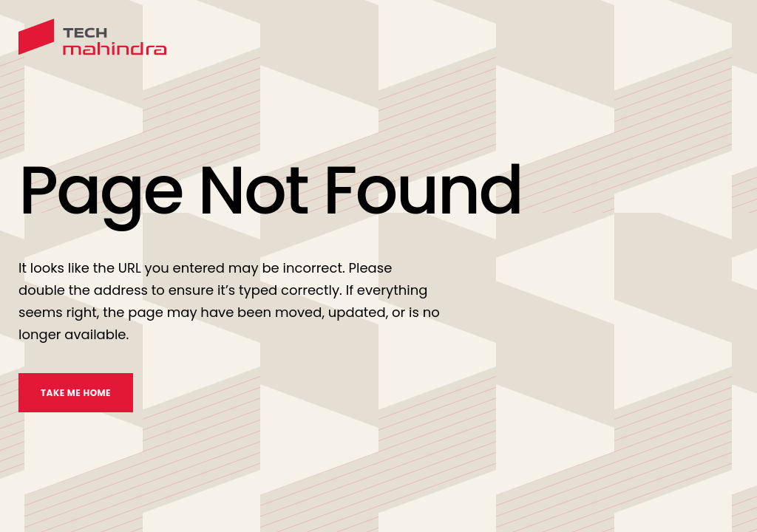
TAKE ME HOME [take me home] (76, 393)
